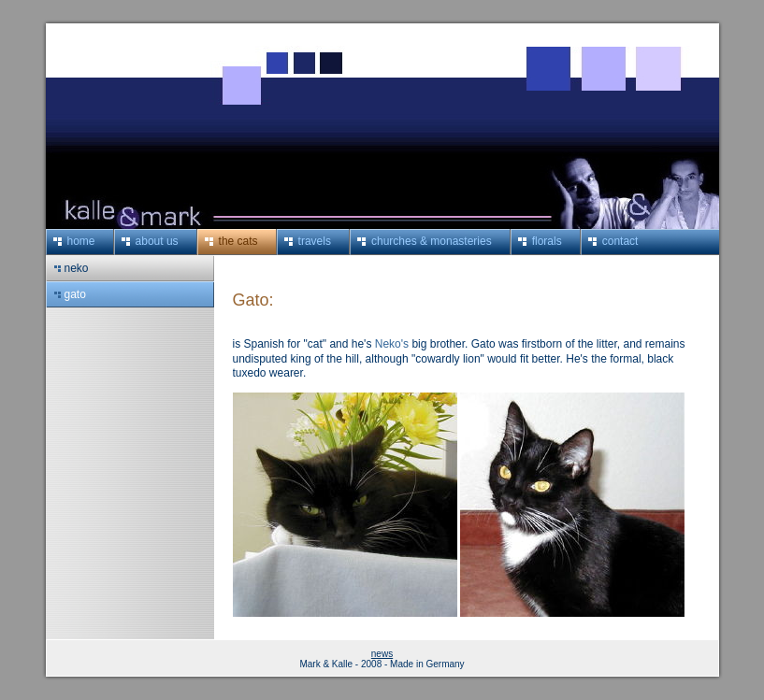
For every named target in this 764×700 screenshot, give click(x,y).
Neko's (392, 344)
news (382, 654)
